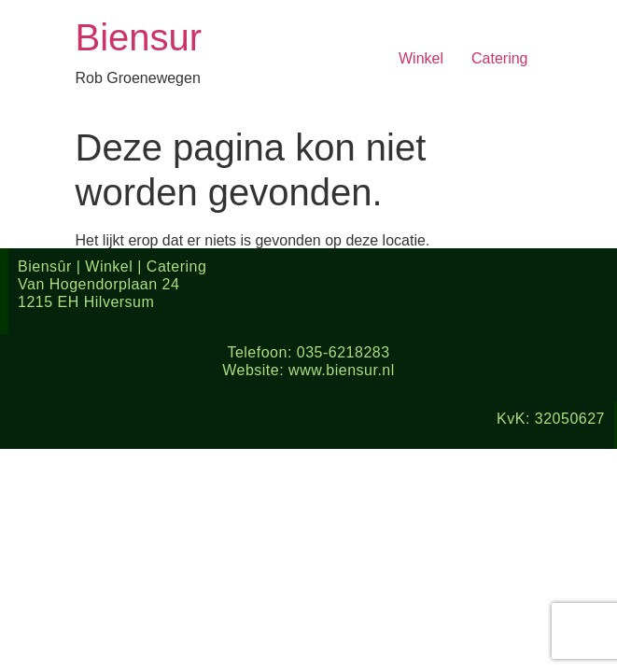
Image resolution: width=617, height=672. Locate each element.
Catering (499, 58)
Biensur (139, 37)
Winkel (421, 58)
